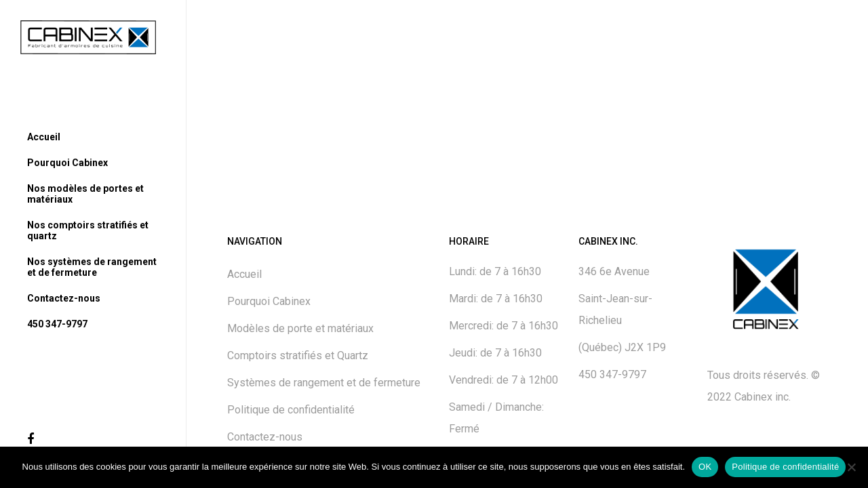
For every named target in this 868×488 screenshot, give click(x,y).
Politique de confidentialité (291, 410)
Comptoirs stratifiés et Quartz (298, 355)
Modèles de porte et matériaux (300, 328)
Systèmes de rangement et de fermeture (324, 383)
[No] (851, 467)
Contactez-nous (265, 437)
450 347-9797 (612, 374)
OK (705, 467)
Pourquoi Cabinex (269, 301)
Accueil (244, 274)
